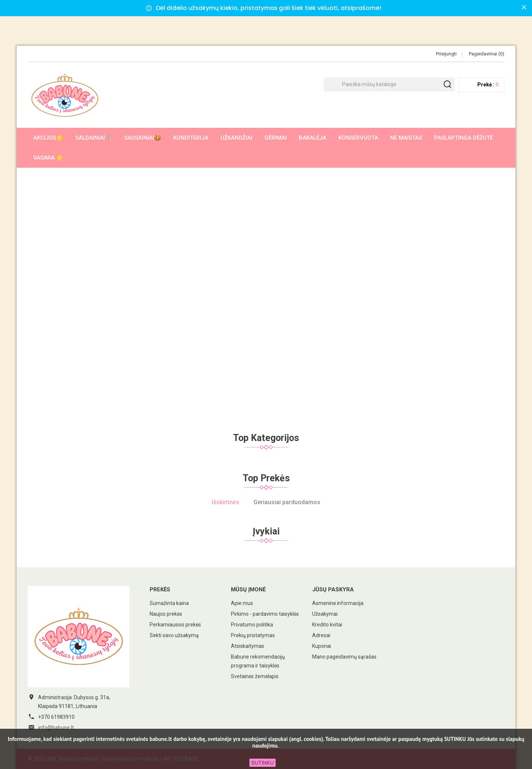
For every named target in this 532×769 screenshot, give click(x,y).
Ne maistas (406, 138)
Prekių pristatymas (253, 635)
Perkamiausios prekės (175, 625)
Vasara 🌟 (48, 158)
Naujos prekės (166, 614)
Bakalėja (313, 138)
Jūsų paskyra (333, 589)
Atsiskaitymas (248, 646)
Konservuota (358, 138)
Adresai (321, 635)
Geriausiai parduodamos (287, 502)
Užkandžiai (236, 138)
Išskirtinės (226, 502)
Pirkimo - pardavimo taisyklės (265, 614)
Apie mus (242, 603)
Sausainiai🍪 (143, 138)
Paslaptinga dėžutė (463, 138)
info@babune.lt (56, 728)
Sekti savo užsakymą (174, 635)
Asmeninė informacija (338, 603)
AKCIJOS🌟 (48, 138)
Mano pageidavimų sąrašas (344, 657)
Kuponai (322, 646)
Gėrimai (276, 138)
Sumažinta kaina (169, 603)
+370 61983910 (56, 717)
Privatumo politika (252, 625)
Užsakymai (325, 614)
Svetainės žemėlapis (255, 676)
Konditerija (191, 138)
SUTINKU (262, 763)
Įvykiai (266, 531)
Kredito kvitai (327, 625)
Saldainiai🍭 (94, 138)
